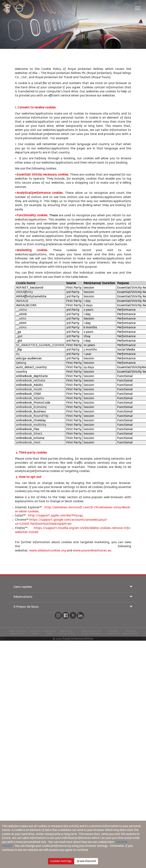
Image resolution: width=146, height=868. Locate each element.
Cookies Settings (61, 861)
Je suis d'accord (86, 861)
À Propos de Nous (73, 607)
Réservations (73, 597)
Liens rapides (73, 587)
